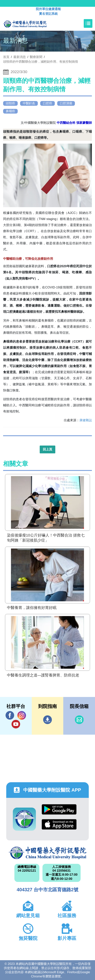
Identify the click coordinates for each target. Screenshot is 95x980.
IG (22, 715)
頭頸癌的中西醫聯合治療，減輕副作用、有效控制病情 (41, 62)
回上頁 (47, 449)
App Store (59, 824)
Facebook (10, 715)
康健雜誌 (86, 420)
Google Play (59, 809)
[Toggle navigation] (88, 23)
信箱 (79, 720)
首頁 (6, 57)
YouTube (16, 724)
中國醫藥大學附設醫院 (47, 853)
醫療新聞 (36, 57)
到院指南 (47, 720)
